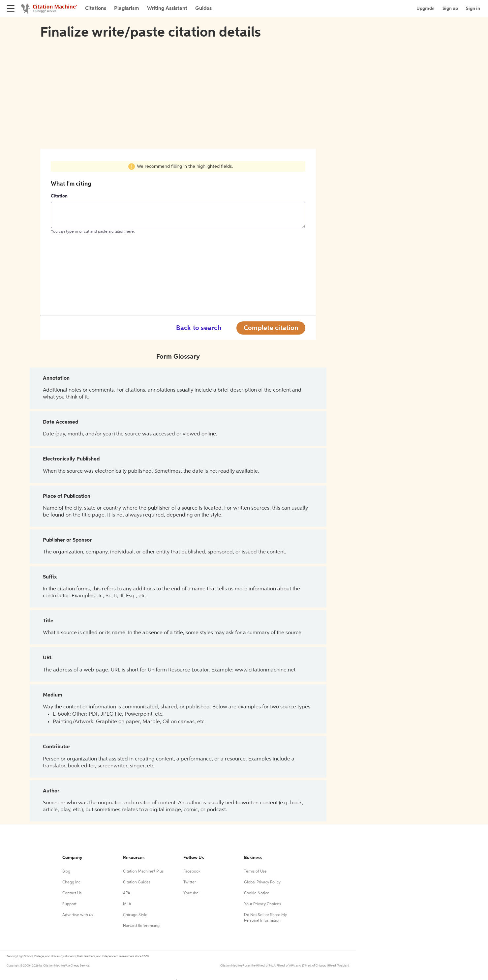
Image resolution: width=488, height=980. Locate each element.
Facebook (192, 872)
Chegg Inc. (72, 882)
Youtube (191, 893)
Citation (59, 196)
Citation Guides (137, 882)
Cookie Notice (257, 893)
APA (127, 893)
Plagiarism (127, 9)
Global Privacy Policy (262, 882)
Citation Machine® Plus (143, 872)
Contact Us (72, 893)
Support (69, 904)
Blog (66, 872)
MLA (127, 904)
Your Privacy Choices (262, 904)
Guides (203, 9)
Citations (96, 9)
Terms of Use (255, 872)
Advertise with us (78, 915)
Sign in (473, 9)
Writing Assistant (167, 9)
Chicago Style (135, 915)
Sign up (450, 9)
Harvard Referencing (141, 926)
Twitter (190, 882)
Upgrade (426, 9)
